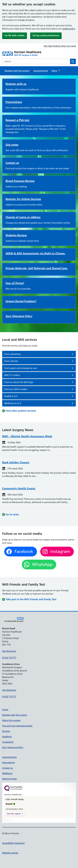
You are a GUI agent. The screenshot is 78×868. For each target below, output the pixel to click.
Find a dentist (39, 361)
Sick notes (12, 145)
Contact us (12, 163)
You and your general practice (17, 726)
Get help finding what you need (60, 46)
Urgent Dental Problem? (21, 301)
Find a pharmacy (39, 354)
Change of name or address (23, 217)
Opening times (9, 779)
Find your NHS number (39, 389)
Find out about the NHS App (39, 382)
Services (6, 731)
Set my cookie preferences (46, 35)
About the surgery (11, 720)
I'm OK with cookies (15, 35)
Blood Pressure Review (20, 181)
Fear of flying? (15, 283)
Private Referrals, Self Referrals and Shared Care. (37, 268)
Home (5, 710)
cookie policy (69, 29)
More (56, 71)
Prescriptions (14, 102)
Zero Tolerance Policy (19, 316)
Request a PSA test (17, 120)
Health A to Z (39, 396)
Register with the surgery (17, 71)
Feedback (7, 737)
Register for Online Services (23, 199)
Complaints (8, 742)
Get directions (9, 651)
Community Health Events (19, 488)
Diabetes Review (16, 235)
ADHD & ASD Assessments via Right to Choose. (35, 253)
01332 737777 (9, 658)
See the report (14, 814)
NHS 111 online (39, 375)
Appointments (41, 71)
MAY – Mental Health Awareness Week (27, 436)
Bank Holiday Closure (16, 462)
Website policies (10, 853)
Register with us (16, 84)
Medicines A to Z (39, 403)
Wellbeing (7, 773)
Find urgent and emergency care (39, 368)
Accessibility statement (13, 843)
